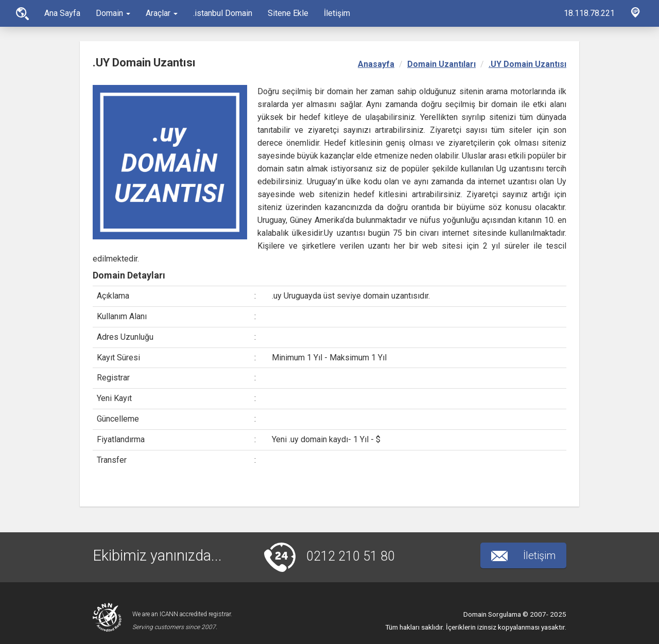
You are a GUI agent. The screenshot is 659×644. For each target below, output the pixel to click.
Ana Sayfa (22, 14)
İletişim (337, 13)
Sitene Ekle (288, 13)
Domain (113, 13)
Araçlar (162, 13)
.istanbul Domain (223, 13)
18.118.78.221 (589, 13)
